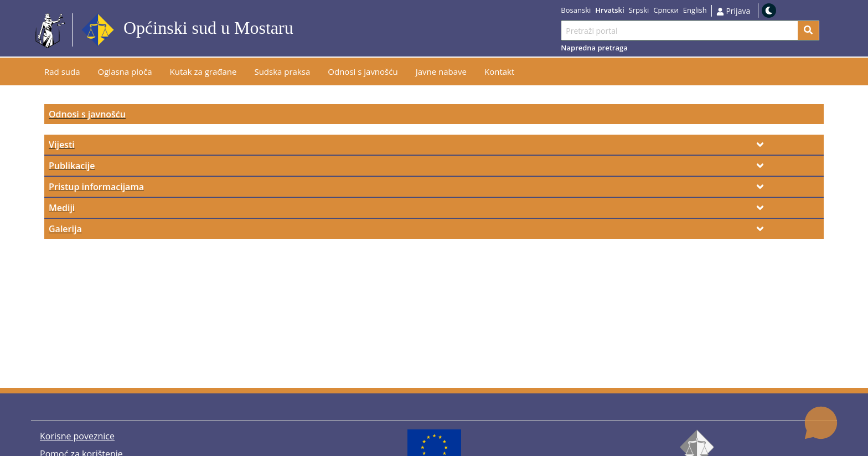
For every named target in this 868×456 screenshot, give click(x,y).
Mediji (62, 208)
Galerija (65, 229)
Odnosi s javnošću (87, 114)
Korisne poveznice (77, 436)
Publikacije (72, 166)
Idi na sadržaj (320, 30)
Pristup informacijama (96, 187)
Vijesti (62, 145)
